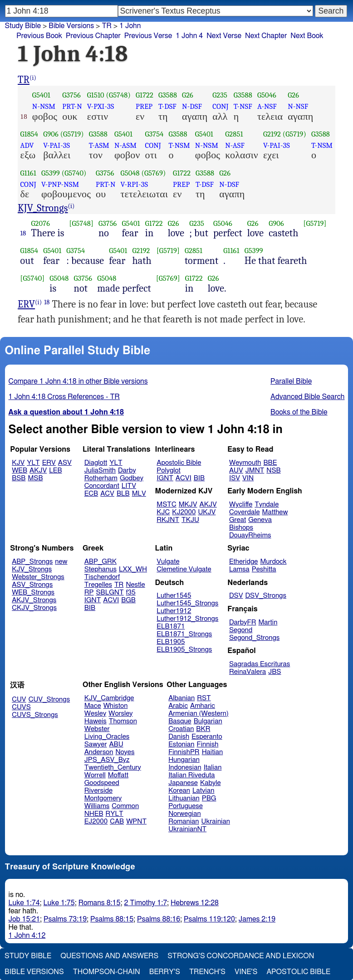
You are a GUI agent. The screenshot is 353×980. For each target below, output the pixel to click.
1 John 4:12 (27, 936)
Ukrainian (216, 822)
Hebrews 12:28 (195, 903)
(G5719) (72, 134)
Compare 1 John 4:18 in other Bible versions (78, 381)
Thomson (123, 721)
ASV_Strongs (32, 585)
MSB (35, 478)
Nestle (135, 585)
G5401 (41, 95)
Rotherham (101, 478)
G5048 (130, 173)
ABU (116, 744)
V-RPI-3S (134, 184)
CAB (117, 822)
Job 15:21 (25, 919)
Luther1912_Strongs (187, 619)
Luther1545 (174, 596)
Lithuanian (184, 798)
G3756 (71, 95)
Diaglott (96, 463)
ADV (27, 145)
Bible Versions (71, 26)
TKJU (190, 520)
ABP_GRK (101, 562)
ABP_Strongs (32, 562)
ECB (91, 494)
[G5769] (168, 278)
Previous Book (39, 36)
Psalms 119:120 (209, 919)
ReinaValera (248, 672)
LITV (129, 486)
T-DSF (167, 106)
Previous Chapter (93, 36)
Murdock (273, 562)
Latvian (203, 791)
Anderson (99, 752)
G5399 (51, 173)
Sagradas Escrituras (260, 664)
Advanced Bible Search (307, 397)
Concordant (102, 486)
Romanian (184, 822)
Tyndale (267, 505)
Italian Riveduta (191, 775)
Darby (127, 470)
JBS (275, 672)
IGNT (165, 478)
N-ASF (235, 145)
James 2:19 (257, 919)
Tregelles (98, 585)
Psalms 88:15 (112, 919)
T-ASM (99, 145)
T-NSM (179, 145)
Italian (213, 768)
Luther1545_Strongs (187, 603)
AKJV (38, 470)
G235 (220, 95)
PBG (209, 798)
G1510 (96, 95)
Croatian (181, 729)
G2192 (272, 134)
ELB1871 (171, 627)
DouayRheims (250, 535)
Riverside (98, 791)
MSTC (166, 505)
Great (238, 520)
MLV (139, 494)
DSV (236, 596)
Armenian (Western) (199, 714)
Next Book (307, 36)
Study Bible (23, 26)
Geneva (260, 520)
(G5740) (74, 173)
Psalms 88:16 (159, 919)
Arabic (178, 706)
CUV (19, 700)
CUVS (21, 707)
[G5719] (315, 223)
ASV (65, 463)
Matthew (275, 512)
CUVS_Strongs (35, 715)
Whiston (116, 706)
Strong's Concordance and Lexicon (241, 956)
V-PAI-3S (56, 145)
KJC (163, 512)
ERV (26, 304)
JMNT (255, 470)
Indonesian (185, 768)
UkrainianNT (187, 829)
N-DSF (192, 106)
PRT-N (72, 106)
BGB (128, 600)
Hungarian (184, 760)
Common (125, 806)
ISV (235, 478)
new (61, 562)
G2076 (41, 223)
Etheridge (243, 562)
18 (23, 233)
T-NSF (243, 106)
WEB (20, 470)
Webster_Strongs (38, 577)
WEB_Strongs (33, 592)
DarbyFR (243, 622)
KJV (18, 463)
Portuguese (186, 806)
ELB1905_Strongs (184, 650)
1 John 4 (189, 36)
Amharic (203, 706)
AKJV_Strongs (34, 600)
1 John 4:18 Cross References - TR (64, 397)
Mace (93, 706)
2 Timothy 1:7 (145, 903)
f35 (131, 592)
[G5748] (81, 223)
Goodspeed (102, 783)
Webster (97, 729)
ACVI (184, 478)
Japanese (183, 783)
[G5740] (33, 278)
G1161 (28, 173)
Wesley (95, 714)
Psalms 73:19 (65, 919)
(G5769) (154, 173)
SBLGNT (110, 592)
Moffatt (118, 775)
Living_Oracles (107, 737)
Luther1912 (174, 611)
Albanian (181, 698)
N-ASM (125, 145)
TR (106, 26)
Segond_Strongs (254, 638)
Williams (97, 806)
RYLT (114, 814)
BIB (199, 478)
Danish (179, 737)
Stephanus (101, 569)
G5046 (267, 95)
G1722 (145, 95)
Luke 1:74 (24, 903)
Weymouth (245, 463)
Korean (179, 791)
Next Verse (224, 36)
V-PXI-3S (101, 106)
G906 (51, 134)
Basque (180, 721)
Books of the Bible (299, 412)
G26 (188, 95)
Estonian (181, 744)
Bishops (241, 528)
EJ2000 (96, 822)
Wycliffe (241, 505)
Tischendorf (102, 577)
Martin (268, 622)
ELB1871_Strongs (184, 634)
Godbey (132, 478)
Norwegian (184, 814)
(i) (33, 78)
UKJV (207, 512)
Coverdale (245, 512)
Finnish (208, 744)
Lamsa (239, 569)
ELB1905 (171, 642)
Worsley (120, 714)
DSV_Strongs (266, 596)
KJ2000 (184, 512)
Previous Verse (148, 36)
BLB (123, 494)
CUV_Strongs (49, 700)
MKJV (188, 505)
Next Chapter (266, 36)
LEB (55, 470)
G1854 (29, 134)
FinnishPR (184, 752)
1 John (130, 26)
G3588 (168, 95)
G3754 (154, 134)
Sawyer (96, 744)
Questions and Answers (109, 956)
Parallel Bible (291, 381)
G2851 (234, 134)
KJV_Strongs (43, 208)
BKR (203, 729)
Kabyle (211, 783)
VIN (248, 478)
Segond (241, 630)
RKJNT (168, 520)
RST (204, 698)
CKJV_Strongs (34, 608)
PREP (144, 106)
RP (89, 592)
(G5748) (118, 95)
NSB (273, 470)
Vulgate (168, 562)
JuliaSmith (100, 470)
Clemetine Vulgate (184, 569)
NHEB (94, 814)
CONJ (220, 106)
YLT (33, 463)
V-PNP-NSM (60, 184)
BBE (270, 463)
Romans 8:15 (100, 903)
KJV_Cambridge (109, 698)
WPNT (136, 822)
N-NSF (298, 106)
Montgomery (103, 798)
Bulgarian (208, 721)
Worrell (95, 775)
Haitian (213, 752)
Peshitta (264, 569)
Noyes (125, 752)
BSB (19, 478)
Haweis (96, 721)
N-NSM (44, 106)
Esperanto (207, 737)
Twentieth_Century (113, 768)
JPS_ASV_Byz (107, 760)
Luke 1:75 (59, 903)
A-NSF (267, 106)
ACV (107, 494)
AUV (236, 470)
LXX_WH (133, 569)
